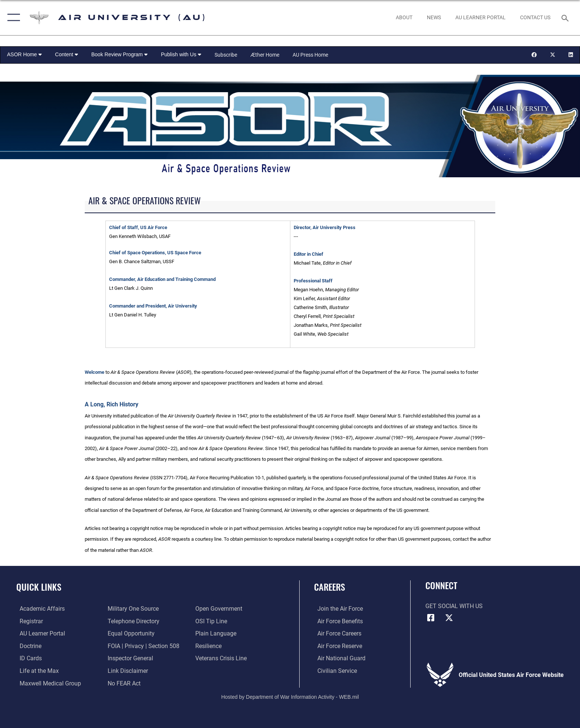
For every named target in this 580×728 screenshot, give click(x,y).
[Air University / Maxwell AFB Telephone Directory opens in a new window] (132, 621)
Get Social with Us (454, 606)
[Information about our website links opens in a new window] (127, 670)
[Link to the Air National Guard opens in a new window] (338, 658)
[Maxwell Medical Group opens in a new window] (47, 683)
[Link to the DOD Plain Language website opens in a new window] (217, 633)
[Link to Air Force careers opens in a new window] (336, 633)
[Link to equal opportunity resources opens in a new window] (130, 633)
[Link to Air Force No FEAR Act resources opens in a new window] (123, 683)
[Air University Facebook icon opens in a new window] (431, 618)
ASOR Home (24, 54)
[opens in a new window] (480, 17)
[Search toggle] (566, 18)
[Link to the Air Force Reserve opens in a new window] (336, 646)
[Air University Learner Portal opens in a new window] (39, 633)
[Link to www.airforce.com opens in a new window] (337, 609)
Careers (330, 587)
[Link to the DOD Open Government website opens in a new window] (220, 609)
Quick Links (39, 587)
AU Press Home (310, 55)
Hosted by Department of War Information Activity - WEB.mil (290, 697)
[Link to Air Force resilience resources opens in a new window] (210, 646)
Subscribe (226, 55)
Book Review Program (119, 54)
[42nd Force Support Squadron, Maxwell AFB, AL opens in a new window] (36, 670)
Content (67, 54)
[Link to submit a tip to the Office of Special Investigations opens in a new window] (212, 621)
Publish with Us (181, 54)
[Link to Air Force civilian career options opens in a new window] (334, 670)
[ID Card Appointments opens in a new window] (27, 658)
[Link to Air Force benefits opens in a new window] (337, 621)
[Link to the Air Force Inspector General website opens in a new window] (129, 658)
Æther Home (265, 55)
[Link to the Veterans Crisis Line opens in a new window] (222, 658)
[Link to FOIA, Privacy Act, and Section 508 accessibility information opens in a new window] (142, 646)
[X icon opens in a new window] (449, 618)
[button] (12, 18)
